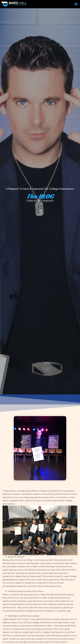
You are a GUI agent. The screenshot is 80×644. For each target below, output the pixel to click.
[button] (76, 4)
